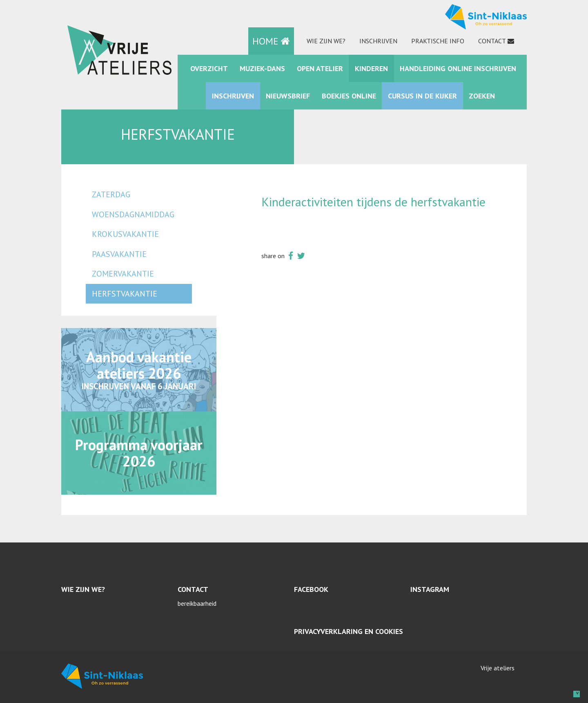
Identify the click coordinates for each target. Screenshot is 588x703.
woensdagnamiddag (133, 214)
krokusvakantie (125, 234)
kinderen (371, 68)
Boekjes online (349, 96)
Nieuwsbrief (288, 96)
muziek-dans (262, 68)
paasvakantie (119, 254)
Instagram (430, 589)
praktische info (438, 41)
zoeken (482, 96)
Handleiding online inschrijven (458, 68)
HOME (271, 41)
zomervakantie (123, 274)
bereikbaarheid (197, 603)
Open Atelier (320, 68)
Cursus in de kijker (422, 96)
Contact (492, 41)
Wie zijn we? (326, 41)
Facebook (311, 589)
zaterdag (111, 194)
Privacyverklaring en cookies (349, 631)
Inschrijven (378, 41)
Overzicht (209, 68)
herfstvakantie (125, 294)
